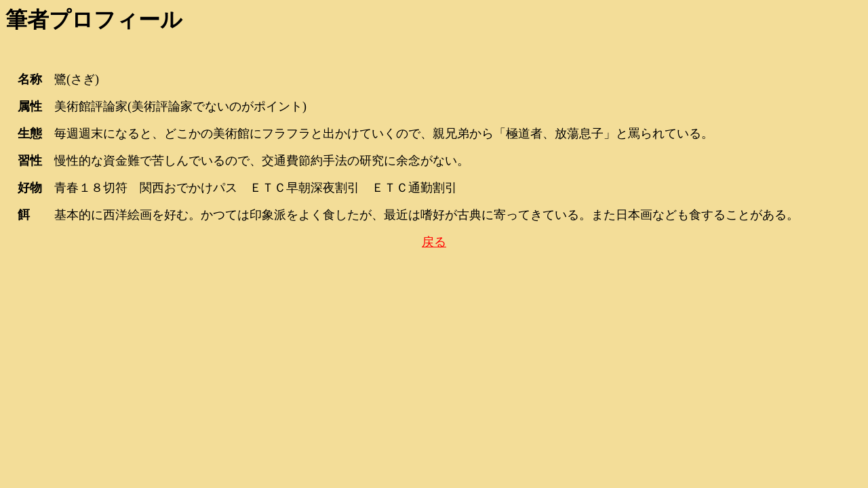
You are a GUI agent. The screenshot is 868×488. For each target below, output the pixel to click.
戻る (434, 242)
